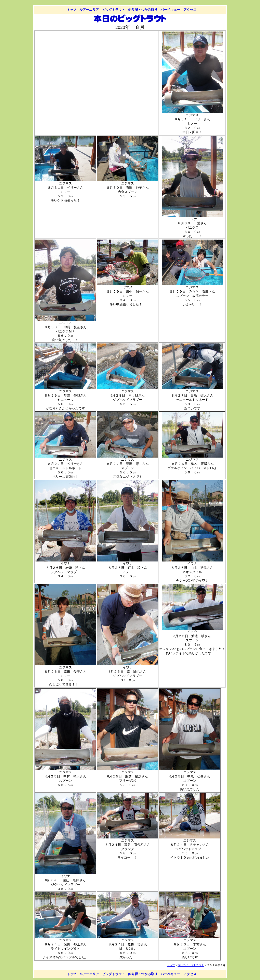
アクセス (190, 10)
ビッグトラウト (114, 10)
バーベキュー (170, 10)
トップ (72, 10)
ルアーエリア (89, 10)
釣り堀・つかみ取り (143, 10)
